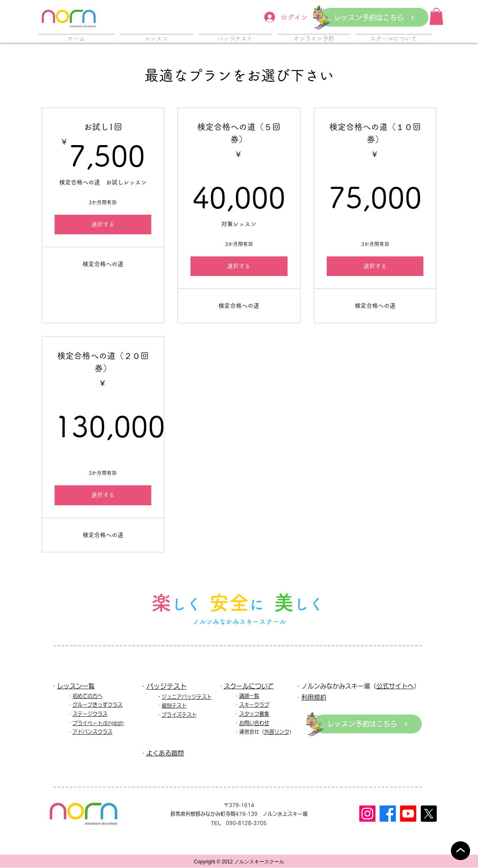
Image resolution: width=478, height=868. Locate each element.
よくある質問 (165, 753)
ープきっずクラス (103, 705)
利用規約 (314, 697)
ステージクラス (90, 714)
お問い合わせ (254, 723)
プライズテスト (179, 715)
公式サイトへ (395, 686)
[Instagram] (367, 814)
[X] (429, 814)
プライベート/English (98, 723)
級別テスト (174, 705)
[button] (436, 16)
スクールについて (249, 686)
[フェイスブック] (388, 814)
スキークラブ (254, 705)
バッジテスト (167, 686)
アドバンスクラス (93, 732)
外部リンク (277, 732)
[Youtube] (408, 814)
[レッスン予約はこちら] (374, 17)
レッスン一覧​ (76, 686)
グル (78, 705)
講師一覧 (249, 696)
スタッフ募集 (254, 714)
